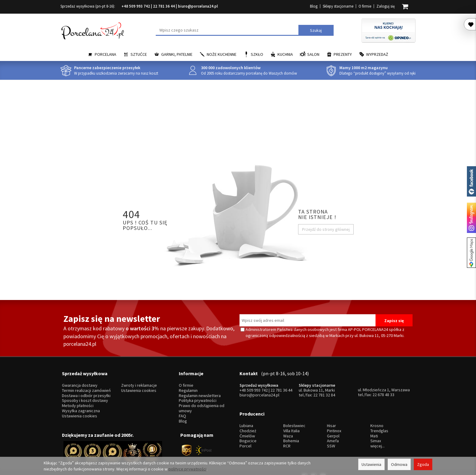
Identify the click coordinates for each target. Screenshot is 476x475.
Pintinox (334, 414)
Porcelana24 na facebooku (471, 181)
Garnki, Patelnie (177, 54)
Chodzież (248, 414)
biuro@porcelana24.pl (198, 6)
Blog (314, 6)
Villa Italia (291, 414)
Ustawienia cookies (80, 408)
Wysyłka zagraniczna (81, 403)
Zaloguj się (386, 6)
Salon (313, 54)
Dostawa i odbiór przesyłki (86, 387)
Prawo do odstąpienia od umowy (202, 400)
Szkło (257, 54)
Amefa (333, 424)
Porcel (245, 429)
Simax (376, 424)
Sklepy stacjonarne (338, 6)
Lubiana (246, 409)
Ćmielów (247, 419)
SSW (331, 429)
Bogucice (248, 424)
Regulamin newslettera (200, 387)
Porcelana (105, 54)
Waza (288, 419)
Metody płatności (78, 398)
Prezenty (343, 54)
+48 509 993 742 (136, 6)
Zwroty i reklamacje (139, 377)
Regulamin (188, 382)
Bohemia (291, 424)
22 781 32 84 (324, 387)
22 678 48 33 (383, 386)
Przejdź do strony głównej (326, 229)
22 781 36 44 (164, 6)
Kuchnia (285, 54)
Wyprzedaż (377, 54)
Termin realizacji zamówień (86, 382)
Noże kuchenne (222, 54)
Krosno (377, 409)
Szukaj (316, 30)
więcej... (377, 429)
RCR (287, 429)
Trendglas (379, 414)
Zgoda (423, 464)
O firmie (365, 6)
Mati (374, 419)
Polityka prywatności (198, 392)
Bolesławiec (294, 409)
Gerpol (333, 419)
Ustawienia (371, 464)
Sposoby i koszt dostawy (85, 392)
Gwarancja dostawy (80, 377)
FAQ (182, 408)
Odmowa (399, 464)
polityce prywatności (187, 469)
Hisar (331, 409)
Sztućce (139, 54)
